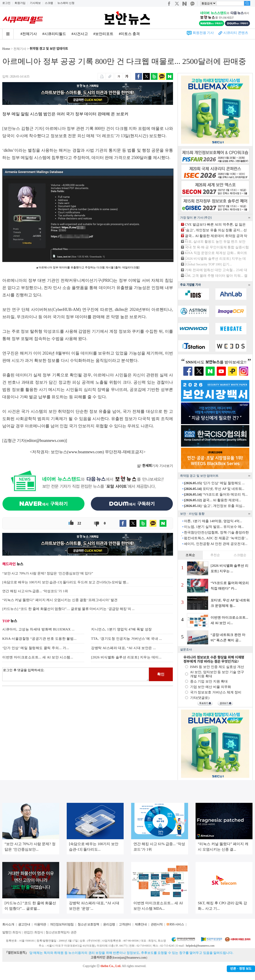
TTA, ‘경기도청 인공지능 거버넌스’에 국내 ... (126, 639)
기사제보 (35, 3)
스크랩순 (240, 555)
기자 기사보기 (155, 466)
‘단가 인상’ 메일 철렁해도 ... (214, 483)
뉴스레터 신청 (66, 3)
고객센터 (125, 924)
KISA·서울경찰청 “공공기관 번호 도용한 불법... (39, 639)
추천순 (215, 555)
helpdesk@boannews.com (200, 946)
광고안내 (24, 924)
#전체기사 (29, 34)
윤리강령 (109, 924)
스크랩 (49, 3)
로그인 (6, 3)
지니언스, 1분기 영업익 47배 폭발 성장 (121, 629)
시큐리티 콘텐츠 (236, 33)
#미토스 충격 (129, 34)
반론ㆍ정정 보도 (241, 969)
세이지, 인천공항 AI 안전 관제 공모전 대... (216, 544)
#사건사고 (80, 34)
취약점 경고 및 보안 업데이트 (49, 49)
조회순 (190, 555)
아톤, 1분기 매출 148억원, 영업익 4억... (213, 521)
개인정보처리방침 (62, 924)
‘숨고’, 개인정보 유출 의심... (214, 506)
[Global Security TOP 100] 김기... (208, 264)
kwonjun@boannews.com (129, 958)
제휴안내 (141, 924)
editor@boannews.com (46, 441)
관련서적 (157, 924)
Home (6, 49)
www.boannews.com (86, 452)
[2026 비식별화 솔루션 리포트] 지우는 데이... (126, 657)
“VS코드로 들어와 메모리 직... (216, 494)
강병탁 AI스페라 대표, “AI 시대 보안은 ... (124, 648)
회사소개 (8, 924)
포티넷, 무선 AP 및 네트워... (214, 489)
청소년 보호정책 (88, 924)
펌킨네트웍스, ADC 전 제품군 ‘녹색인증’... (216, 538)
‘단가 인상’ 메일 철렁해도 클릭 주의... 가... (36, 648)
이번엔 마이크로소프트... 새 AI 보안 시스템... (38, 657)
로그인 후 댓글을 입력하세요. (76, 674)
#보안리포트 (103, 34)
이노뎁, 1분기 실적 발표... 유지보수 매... (214, 527)
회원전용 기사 (203, 33)
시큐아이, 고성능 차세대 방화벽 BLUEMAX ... (38, 629)
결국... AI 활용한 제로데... (213, 500)
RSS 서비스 (177, 924)
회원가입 (20, 3)
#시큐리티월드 (54, 34)
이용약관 (40, 924)
